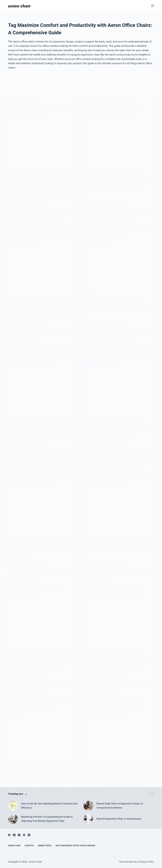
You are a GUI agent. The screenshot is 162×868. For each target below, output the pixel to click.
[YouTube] (29, 835)
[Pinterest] (24, 835)
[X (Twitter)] (14, 835)
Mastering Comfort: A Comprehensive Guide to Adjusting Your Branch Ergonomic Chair (47, 819)
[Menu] (152, 6)
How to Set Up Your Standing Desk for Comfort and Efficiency (49, 806)
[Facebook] (9, 835)
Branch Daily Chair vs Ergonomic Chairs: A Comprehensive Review (120, 806)
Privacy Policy (146, 862)
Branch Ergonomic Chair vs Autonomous (119, 819)
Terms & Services (128, 862)
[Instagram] (19, 835)
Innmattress (45, 846)
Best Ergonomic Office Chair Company (76, 846)
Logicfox (29, 846)
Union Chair (14, 846)
